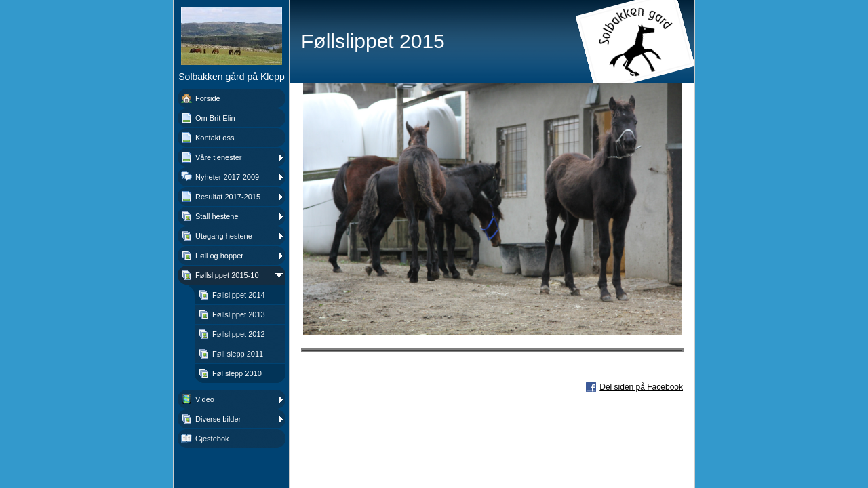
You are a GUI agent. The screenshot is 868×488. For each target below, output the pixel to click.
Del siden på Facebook (641, 387)
